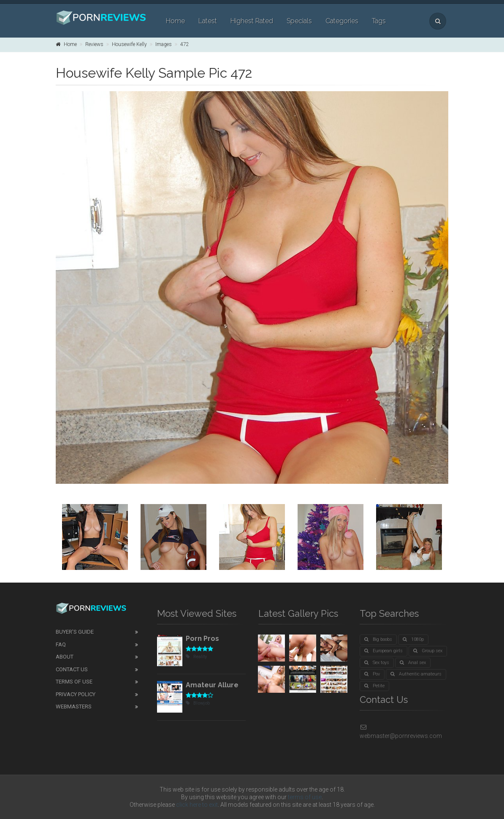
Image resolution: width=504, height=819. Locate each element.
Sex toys (377, 663)
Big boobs (378, 639)
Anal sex (413, 663)
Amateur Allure (212, 685)
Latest (208, 21)
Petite (374, 686)
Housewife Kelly (129, 44)
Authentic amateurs (416, 674)
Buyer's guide (75, 632)
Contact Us (72, 669)
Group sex (428, 651)
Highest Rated (252, 21)
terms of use (305, 797)
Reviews (94, 44)
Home (175, 21)
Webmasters (74, 706)
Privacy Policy (76, 694)
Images (164, 44)
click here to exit (197, 805)
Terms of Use (74, 682)
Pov (372, 674)
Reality (196, 657)
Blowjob (198, 703)
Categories (342, 21)
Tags (379, 21)
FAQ (61, 644)
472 (185, 44)
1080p (413, 639)
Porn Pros (202, 639)
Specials (299, 21)
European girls (383, 651)
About (65, 657)
